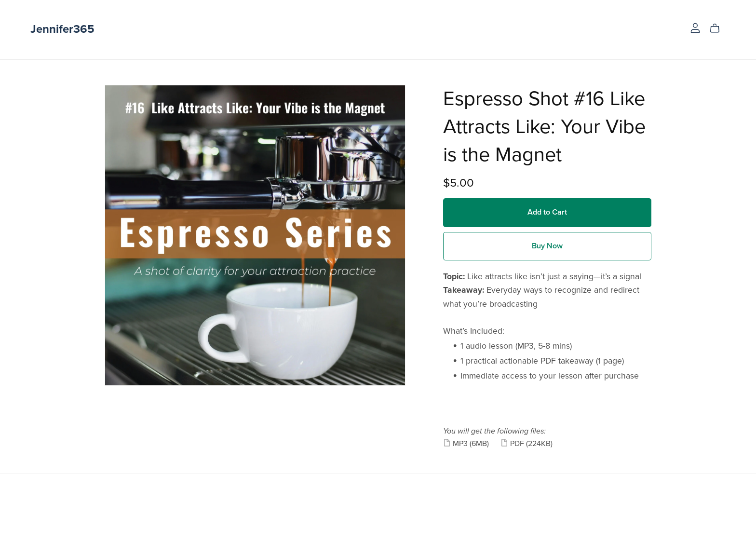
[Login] (695, 27)
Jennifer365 (62, 29)
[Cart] (719, 28)
